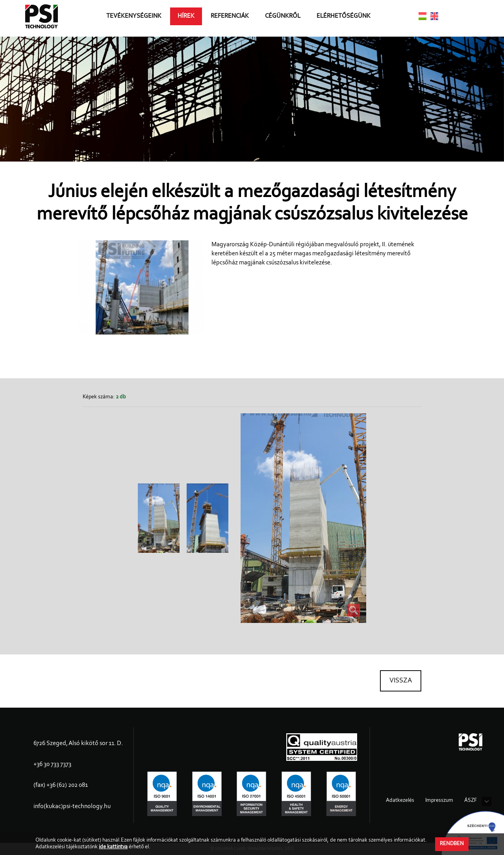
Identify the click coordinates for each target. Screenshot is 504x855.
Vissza (401, 681)
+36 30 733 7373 (52, 764)
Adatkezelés (400, 801)
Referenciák (234, 18)
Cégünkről (287, 18)
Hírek (190, 18)
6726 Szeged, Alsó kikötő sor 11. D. (78, 743)
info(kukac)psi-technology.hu (72, 807)
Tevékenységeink (138, 18)
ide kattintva (113, 847)
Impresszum (439, 801)
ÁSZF (471, 801)
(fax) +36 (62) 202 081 (61, 785)
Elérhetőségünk (348, 18)
